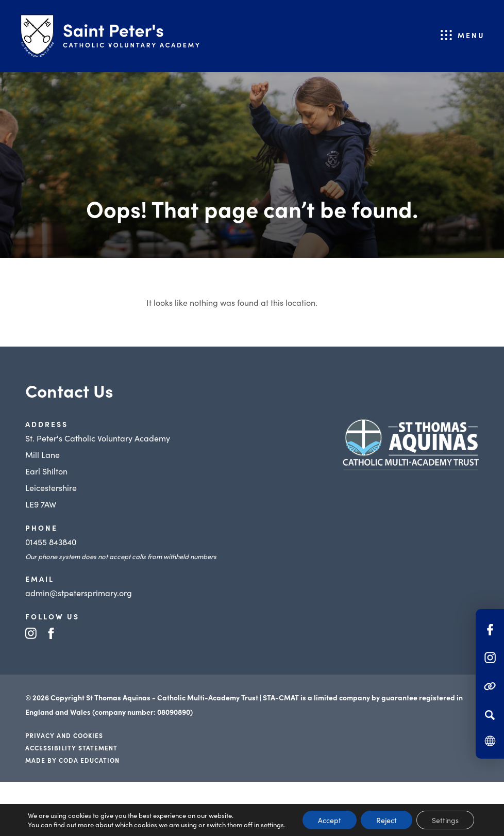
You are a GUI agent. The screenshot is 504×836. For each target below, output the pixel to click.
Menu (471, 35)
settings (272, 825)
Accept (330, 820)
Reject (387, 820)
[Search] (490, 715)
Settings (445, 820)
